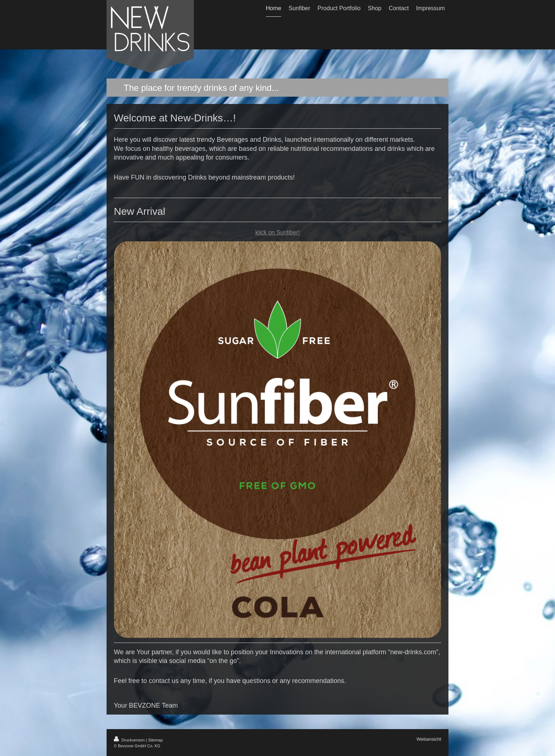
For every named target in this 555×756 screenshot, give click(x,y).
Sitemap (155, 740)
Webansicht (429, 739)
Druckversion (130, 740)
